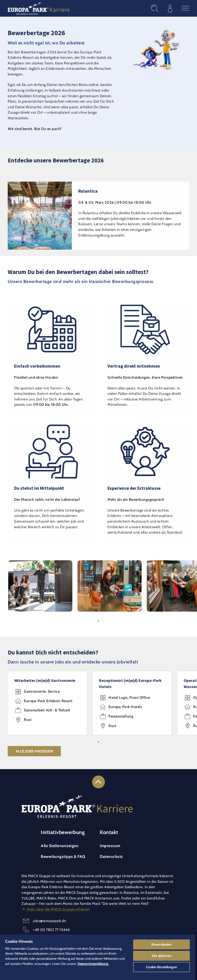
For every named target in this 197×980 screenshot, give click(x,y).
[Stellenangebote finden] (155, 8)
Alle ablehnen (161, 956)
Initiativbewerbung (63, 832)
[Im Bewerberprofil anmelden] (170, 8)
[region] (97, 957)
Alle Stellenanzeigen (60, 846)
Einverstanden (162, 944)
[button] (40, 563)
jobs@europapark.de (50, 921)
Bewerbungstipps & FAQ (63, 856)
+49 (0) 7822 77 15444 (51, 930)
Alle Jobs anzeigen (34, 751)
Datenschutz (111, 856)
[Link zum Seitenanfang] (98, 782)
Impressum (110, 846)
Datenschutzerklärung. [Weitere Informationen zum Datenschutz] (93, 964)
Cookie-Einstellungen (161, 967)
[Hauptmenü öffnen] (185, 8)
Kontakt (109, 832)
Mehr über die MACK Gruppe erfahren (58, 909)
